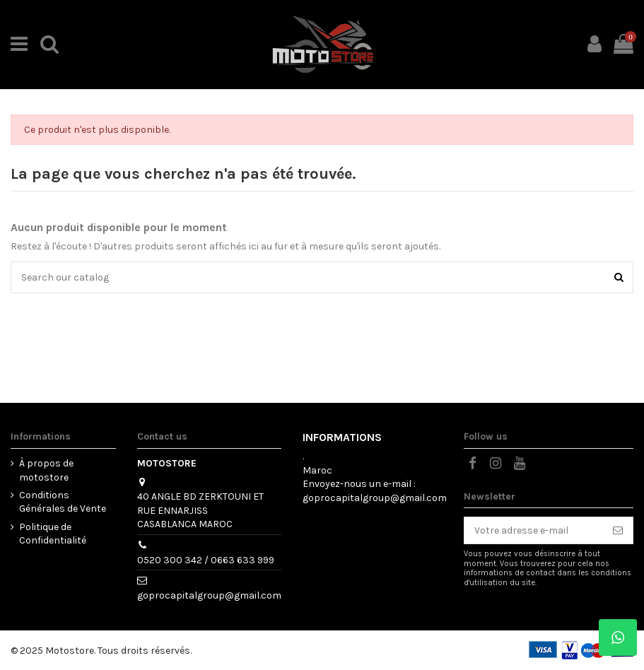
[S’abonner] (618, 531)
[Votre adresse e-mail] (534, 531)
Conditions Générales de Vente (63, 502)
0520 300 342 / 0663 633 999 (206, 560)
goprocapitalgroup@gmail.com (209, 595)
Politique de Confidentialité (53, 534)
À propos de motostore (46, 470)
